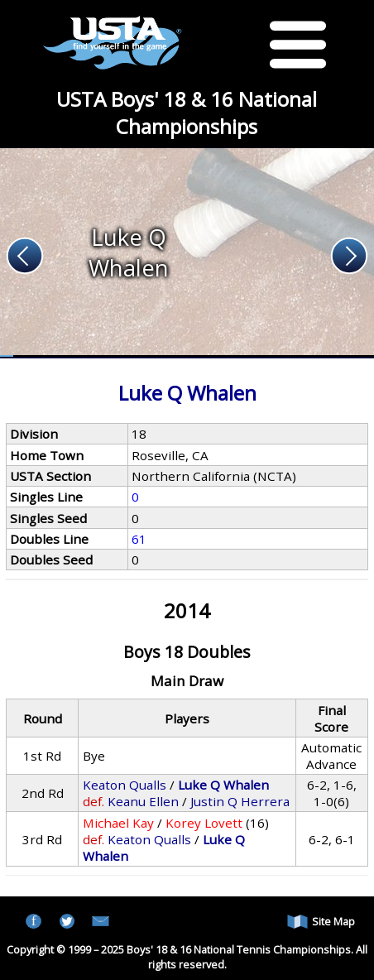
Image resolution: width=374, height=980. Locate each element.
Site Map (321, 922)
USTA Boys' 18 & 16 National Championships (187, 113)
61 (139, 539)
